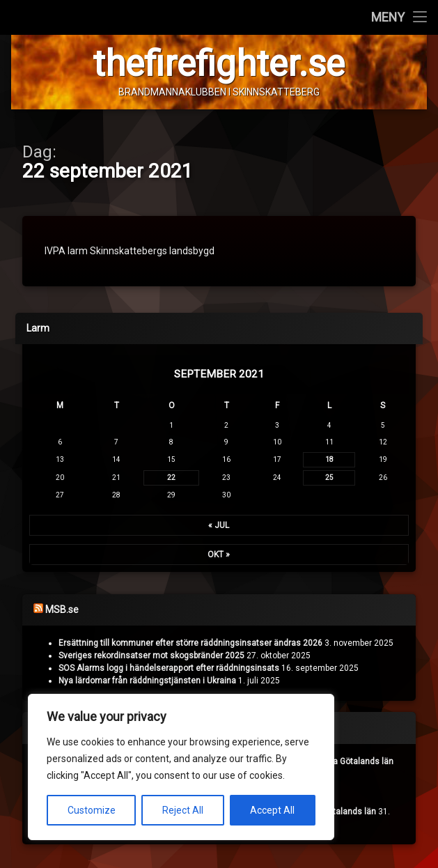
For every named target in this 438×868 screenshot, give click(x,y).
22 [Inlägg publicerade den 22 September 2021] (171, 478)
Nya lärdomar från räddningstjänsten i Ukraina (147, 681)
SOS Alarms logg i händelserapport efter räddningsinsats (169, 669)
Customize (92, 810)
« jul (219, 526)
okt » (219, 555)
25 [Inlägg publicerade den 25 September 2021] (329, 478)
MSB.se (62, 610)
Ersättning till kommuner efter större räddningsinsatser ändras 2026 (190, 644)
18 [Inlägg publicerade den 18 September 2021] (329, 460)
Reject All (183, 810)
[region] (181, 767)
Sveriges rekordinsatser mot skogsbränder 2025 (151, 656)
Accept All (272, 810)
